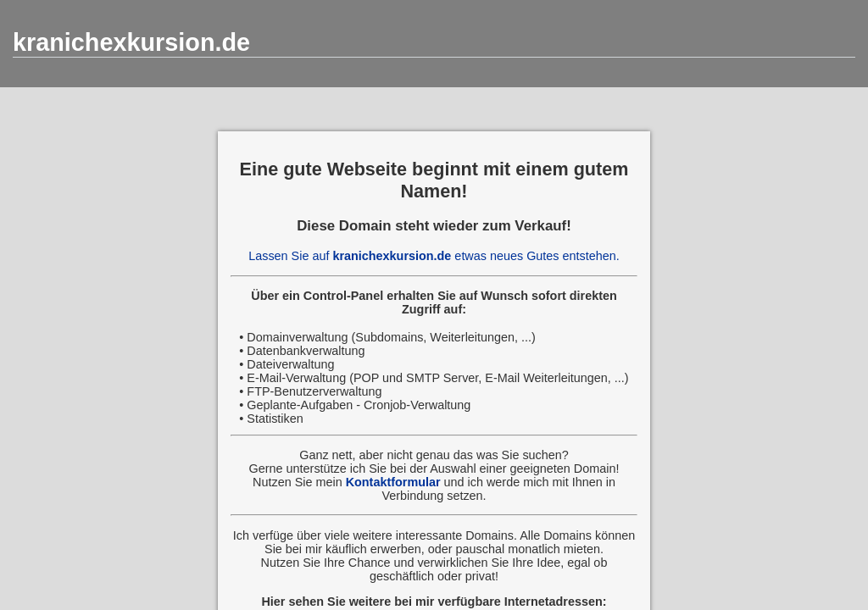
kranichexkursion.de (131, 42)
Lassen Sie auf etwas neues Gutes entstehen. (434, 256)
